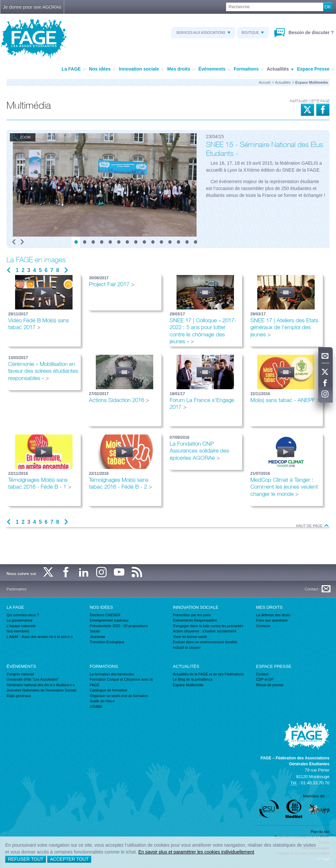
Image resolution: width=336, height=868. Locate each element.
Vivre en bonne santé (190, 637)
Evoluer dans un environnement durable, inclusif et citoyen (205, 645)
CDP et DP (265, 679)
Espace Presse (316, 69)
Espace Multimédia (188, 685)
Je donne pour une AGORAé (32, 7)
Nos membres (18, 631)
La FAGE (74, 69)
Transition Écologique (107, 642)
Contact (262, 674)
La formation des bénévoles (112, 674)
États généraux (19, 696)
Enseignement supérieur (109, 620)
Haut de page (313, 526)
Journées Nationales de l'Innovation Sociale (42, 690)
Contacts (263, 626)
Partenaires (17, 589)
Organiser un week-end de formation (119, 696)
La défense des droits (273, 615)
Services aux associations (203, 33)
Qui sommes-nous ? (23, 615)
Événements (214, 69)
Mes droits (181, 69)
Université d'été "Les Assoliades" (33, 679)
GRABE (96, 707)
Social (94, 631)
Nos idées (102, 69)
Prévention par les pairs (192, 615)
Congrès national (20, 674)
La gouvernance (20, 620)
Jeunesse (97, 637)
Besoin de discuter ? (310, 32)
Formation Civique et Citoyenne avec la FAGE (121, 682)
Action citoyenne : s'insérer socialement (205, 631)
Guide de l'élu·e (102, 701)
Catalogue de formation (108, 690)
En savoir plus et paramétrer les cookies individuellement (196, 852)
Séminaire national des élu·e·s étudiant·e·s (41, 685)
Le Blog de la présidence (193, 679)
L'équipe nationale (21, 626)
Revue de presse (270, 685)
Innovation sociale (141, 69)
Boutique (253, 33)
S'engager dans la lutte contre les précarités (208, 626)
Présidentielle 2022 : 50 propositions (119, 626)
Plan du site (320, 832)
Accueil (265, 82)
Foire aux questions (272, 620)
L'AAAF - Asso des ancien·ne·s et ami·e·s (40, 637)
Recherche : (0, 3)
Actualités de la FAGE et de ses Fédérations (208, 674)
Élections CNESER (105, 615)
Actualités (280, 69)
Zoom (25, 137)
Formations (249, 69)
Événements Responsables (195, 620)
